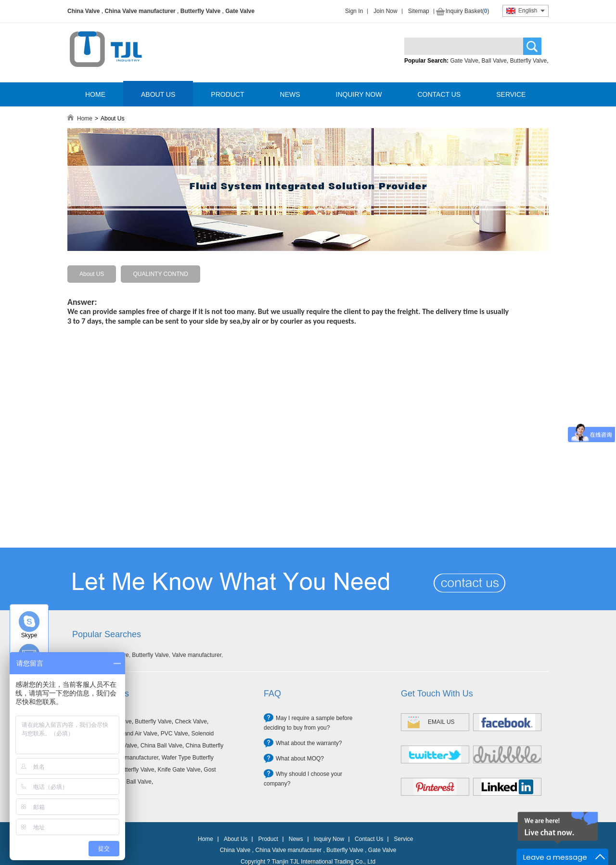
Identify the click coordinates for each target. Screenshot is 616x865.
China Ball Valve (161, 746)
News (296, 839)
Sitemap (419, 11)
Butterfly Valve (200, 11)
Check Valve (191, 721)
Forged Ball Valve (129, 782)
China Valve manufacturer (140, 11)
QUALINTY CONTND (160, 274)
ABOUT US (158, 94)
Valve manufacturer (197, 655)
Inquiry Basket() (468, 11)
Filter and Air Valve (133, 734)
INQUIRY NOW (359, 94)
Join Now (385, 11)
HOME (95, 94)
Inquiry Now (329, 839)
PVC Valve (174, 734)
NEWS (290, 94)
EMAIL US (441, 722)
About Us (236, 839)
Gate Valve (240, 11)
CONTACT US (439, 94)
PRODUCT (227, 94)
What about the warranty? (309, 743)
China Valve (83, 11)
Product (268, 839)
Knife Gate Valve (179, 770)
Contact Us (369, 839)
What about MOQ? (300, 759)
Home (85, 118)
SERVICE (511, 94)
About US (92, 274)
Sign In (354, 11)
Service (403, 839)
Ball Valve (494, 61)
